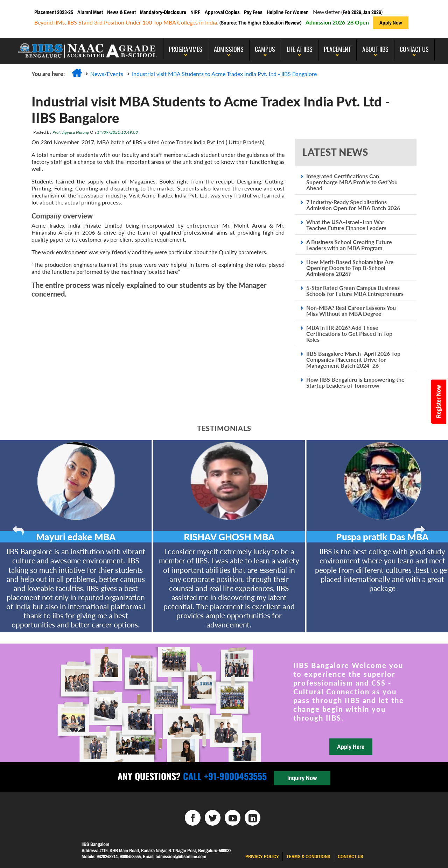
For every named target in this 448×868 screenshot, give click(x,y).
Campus (265, 49)
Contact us (351, 856)
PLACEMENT (337, 49)
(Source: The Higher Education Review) (260, 23)
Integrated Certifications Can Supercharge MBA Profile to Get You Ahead (352, 182)
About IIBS (375, 49)
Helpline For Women (288, 12)
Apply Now (391, 23)
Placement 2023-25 (54, 12)
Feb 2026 (352, 12)
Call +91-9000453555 (224, 776)
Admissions (229, 49)
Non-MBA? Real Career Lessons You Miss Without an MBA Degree (351, 311)
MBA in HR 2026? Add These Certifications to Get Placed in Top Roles (349, 334)
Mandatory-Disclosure (163, 12)
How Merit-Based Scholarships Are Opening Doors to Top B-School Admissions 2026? (350, 268)
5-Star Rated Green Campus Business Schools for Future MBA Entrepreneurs (355, 291)
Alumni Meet (90, 12)
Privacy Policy (262, 856)
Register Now (438, 402)
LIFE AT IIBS (300, 49)
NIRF (195, 12)
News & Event (121, 12)
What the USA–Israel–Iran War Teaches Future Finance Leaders (346, 225)
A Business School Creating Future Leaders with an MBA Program (349, 245)
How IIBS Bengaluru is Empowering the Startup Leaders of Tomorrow (355, 382)
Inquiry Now (302, 778)
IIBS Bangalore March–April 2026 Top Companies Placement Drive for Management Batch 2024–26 (353, 359)
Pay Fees (253, 12)
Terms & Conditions (308, 856)
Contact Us (414, 49)
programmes (185, 49)
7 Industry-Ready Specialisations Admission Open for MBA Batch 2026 (353, 205)
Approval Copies (222, 12)
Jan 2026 (372, 12)
